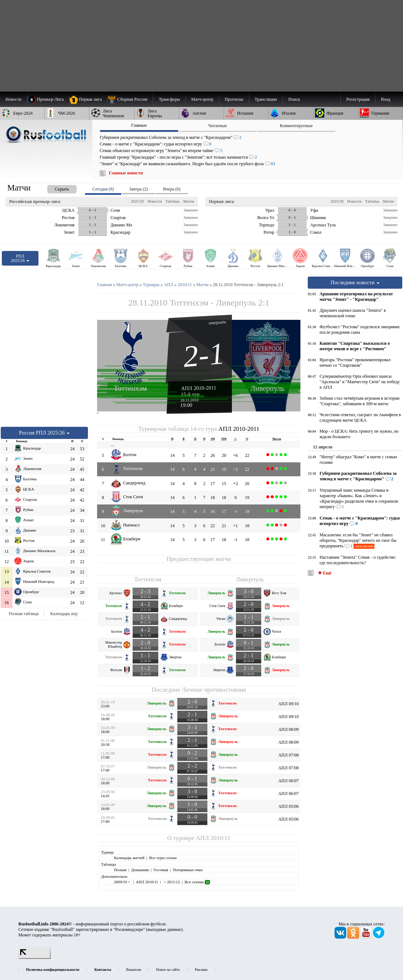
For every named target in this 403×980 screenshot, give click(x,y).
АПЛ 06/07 (288, 781)
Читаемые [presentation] (217, 126)
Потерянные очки (188, 870)
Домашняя (140, 870)
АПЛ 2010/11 (213, 838)
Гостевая (161, 870)
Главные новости (126, 173)
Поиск (294, 99)
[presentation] (55, 188)
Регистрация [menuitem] (358, 99)
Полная (120, 870)
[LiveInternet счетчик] (34, 957)
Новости (155, 201)
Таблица (173, 201)
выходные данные (164, 929)
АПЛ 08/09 (288, 729)
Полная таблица (24, 614)
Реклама (201, 970)
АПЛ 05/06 (288, 806)
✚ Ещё (324, 573)
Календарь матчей (129, 858)
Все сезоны (197, 882)
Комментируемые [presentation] (296, 126)
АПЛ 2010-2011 (199, 388)
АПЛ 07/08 (288, 755)
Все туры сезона (163, 858)
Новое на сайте (168, 970)
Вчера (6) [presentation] (172, 189)
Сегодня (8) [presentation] (103, 189)
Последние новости (355, 282)
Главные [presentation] (139, 125)
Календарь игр (64, 614)
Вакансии (134, 970)
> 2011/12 (171, 882)
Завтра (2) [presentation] (138, 189)
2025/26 (137, 201)
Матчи (189, 201)
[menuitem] (130, 99)
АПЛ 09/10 (288, 704)
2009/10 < (123, 882)
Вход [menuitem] (386, 99)
